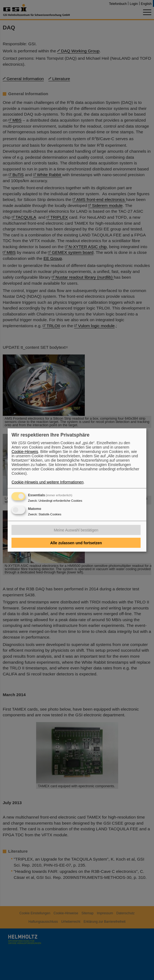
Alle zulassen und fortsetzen (76, 543)
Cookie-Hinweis (25, 452)
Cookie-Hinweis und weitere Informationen (47, 482)
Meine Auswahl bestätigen (76, 530)
